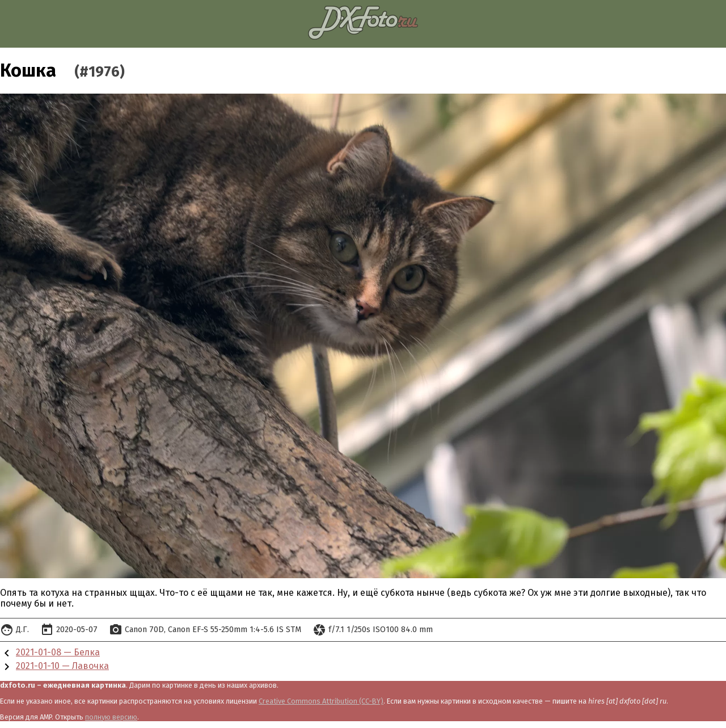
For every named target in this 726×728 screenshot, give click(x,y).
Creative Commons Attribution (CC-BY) (321, 701)
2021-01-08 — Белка (58, 652)
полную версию (111, 717)
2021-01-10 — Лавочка (62, 666)
